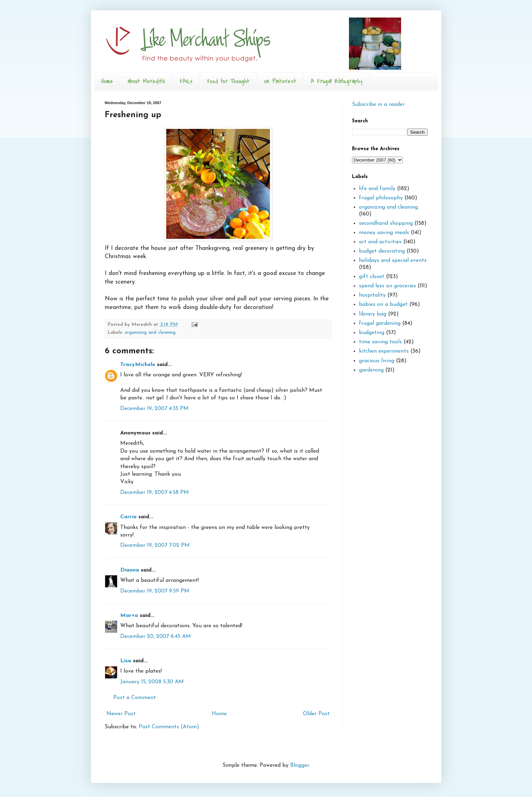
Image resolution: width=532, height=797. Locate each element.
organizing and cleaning (150, 333)
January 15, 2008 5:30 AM (152, 682)
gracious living (377, 361)
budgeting (372, 333)
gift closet (372, 277)
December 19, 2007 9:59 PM (155, 591)
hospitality (372, 295)
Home (107, 81)
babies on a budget (383, 305)
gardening (371, 370)
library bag (373, 314)
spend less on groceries (387, 286)
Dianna (130, 570)
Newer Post (121, 714)
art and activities (380, 242)
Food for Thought (228, 81)
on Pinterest (280, 81)
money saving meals (384, 233)
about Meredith (146, 81)
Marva (129, 616)
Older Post (316, 714)
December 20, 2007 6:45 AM (156, 637)
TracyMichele (138, 365)
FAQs (186, 81)
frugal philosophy (381, 198)
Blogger (299, 765)
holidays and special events (393, 261)
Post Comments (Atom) (169, 727)
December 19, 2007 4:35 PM (154, 409)
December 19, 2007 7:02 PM (155, 545)
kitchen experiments (384, 351)
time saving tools (380, 342)
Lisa (126, 661)
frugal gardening (380, 323)
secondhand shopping (386, 223)
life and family (377, 189)
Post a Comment (135, 698)
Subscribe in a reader (378, 104)
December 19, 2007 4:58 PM (155, 492)
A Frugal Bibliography (337, 81)
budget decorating (382, 251)
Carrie (128, 517)
